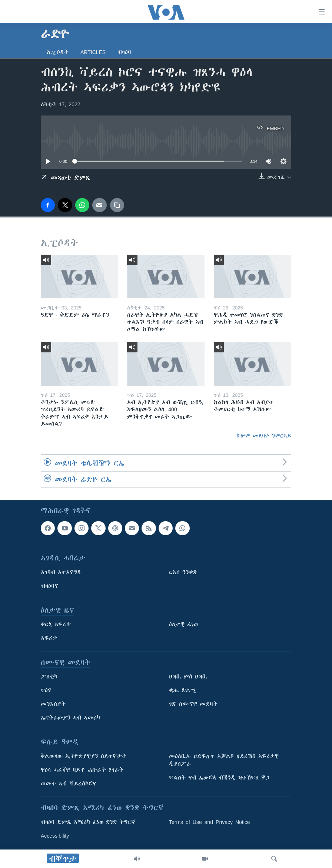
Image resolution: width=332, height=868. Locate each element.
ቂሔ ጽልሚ (182, 690)
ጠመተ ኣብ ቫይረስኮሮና (69, 784)
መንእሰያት (53, 704)
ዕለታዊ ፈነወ (183, 624)
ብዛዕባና (49, 586)
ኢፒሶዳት (58, 52)
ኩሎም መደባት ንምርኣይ (264, 436)
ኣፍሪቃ (49, 638)
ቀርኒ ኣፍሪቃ (56, 624)
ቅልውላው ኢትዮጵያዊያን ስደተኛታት (84, 756)
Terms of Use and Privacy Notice (210, 822)
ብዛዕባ (124, 52)
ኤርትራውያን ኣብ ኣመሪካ (70, 718)
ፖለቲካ (49, 677)
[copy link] (117, 205)
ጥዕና (46, 690)
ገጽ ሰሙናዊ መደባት (193, 704)
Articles (93, 52)
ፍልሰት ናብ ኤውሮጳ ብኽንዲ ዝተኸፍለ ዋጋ (219, 778)
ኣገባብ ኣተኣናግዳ (61, 572)
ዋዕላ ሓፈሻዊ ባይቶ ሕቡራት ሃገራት (82, 770)
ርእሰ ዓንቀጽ (183, 572)
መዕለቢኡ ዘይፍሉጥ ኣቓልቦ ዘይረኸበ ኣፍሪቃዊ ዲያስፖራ (224, 760)
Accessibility (55, 836)
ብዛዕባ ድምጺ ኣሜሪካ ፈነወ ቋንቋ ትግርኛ (88, 822)
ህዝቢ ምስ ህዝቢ (188, 677)
